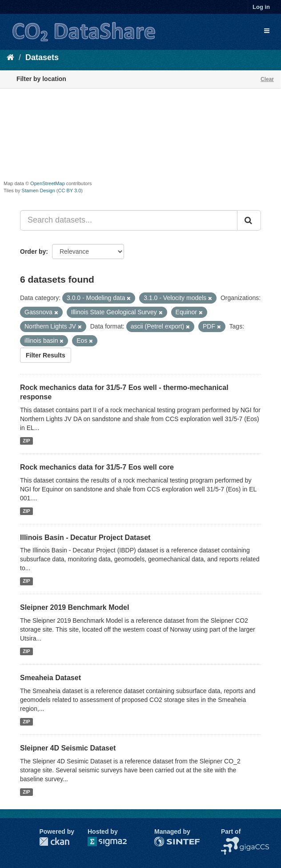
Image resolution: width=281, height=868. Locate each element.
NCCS (230, 841)
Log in (261, 7)
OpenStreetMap (48, 183)
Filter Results (46, 355)
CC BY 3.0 (70, 191)
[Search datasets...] (129, 220)
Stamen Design (38, 191)
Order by (33, 251)
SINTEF (165, 841)
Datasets (42, 57)
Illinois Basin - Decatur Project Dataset (85, 537)
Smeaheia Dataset (50, 678)
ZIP (26, 441)
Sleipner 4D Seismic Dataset (68, 748)
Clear (267, 79)
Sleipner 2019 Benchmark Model (74, 607)
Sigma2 (114, 842)
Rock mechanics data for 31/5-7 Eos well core (97, 467)
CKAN (54, 842)
